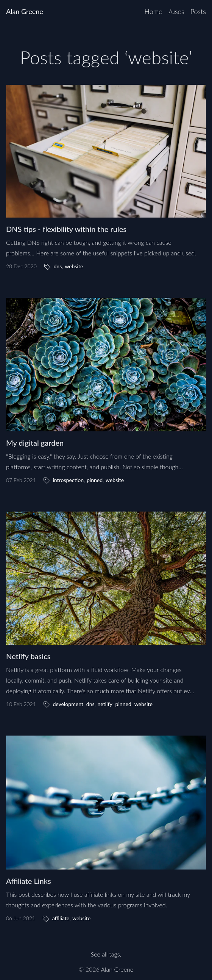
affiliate (61, 918)
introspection (68, 480)
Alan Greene (25, 11)
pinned (95, 480)
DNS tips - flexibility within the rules (66, 229)
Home (153, 11)
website (74, 266)
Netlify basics (28, 656)
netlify (105, 704)
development (68, 704)
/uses (176, 11)
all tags (111, 954)
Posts (198, 11)
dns (58, 266)
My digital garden (35, 443)
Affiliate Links (29, 881)
